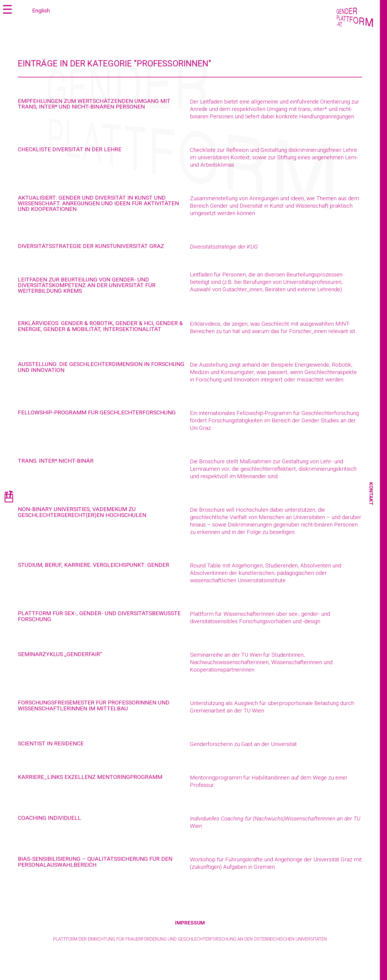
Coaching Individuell (49, 818)
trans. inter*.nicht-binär (56, 461)
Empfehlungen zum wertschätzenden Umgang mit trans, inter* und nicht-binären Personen (94, 104)
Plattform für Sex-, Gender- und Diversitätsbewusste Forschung (99, 616)
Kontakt (371, 494)
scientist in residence (51, 743)
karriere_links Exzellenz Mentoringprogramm (90, 777)
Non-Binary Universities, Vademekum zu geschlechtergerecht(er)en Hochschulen (82, 512)
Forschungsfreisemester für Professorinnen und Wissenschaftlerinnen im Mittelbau (94, 705)
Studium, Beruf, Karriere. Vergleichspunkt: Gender (93, 565)
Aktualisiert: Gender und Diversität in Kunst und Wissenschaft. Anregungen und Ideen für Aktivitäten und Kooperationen (98, 203)
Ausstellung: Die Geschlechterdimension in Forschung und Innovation (101, 367)
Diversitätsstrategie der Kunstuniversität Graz (91, 246)
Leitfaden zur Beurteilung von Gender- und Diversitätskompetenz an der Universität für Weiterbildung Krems (87, 285)
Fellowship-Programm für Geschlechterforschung (97, 412)
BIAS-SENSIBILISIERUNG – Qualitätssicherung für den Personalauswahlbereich (95, 862)
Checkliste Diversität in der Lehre (70, 149)
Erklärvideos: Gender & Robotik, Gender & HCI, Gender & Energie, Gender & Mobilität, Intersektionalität (100, 326)
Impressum (190, 923)
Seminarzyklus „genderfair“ (60, 654)
